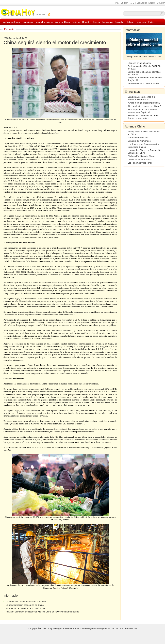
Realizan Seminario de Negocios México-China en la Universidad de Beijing (42, 612)
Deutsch (161, 3)
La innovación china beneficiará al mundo (26, 602)
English (124, 3)
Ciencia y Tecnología (103, 22)
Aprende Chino (63, 22)
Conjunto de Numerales (139, 141)
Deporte (86, 22)
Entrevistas (27, 22)
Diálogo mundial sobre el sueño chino (144, 57)
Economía (141, 22)
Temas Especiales (44, 22)
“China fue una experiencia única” (144, 103)
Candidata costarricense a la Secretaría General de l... (142, 98)
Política (152, 22)
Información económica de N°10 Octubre (25, 608)
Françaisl (151, 3)
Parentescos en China (138, 138)
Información (133, 30)
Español (141, 3)
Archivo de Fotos (11, 22)
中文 (117, 3)
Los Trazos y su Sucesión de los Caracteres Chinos (143, 146)
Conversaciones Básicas (140, 159)
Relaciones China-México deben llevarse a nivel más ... (143, 117)
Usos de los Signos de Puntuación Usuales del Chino (144, 152)
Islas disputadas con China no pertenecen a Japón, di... (142, 111)
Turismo (76, 22)
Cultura (130, 22)
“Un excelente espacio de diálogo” (144, 106)
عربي (132, 3)
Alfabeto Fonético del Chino (141, 156)
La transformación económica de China (25, 605)
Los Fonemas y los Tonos (140, 163)
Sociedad (120, 22)
